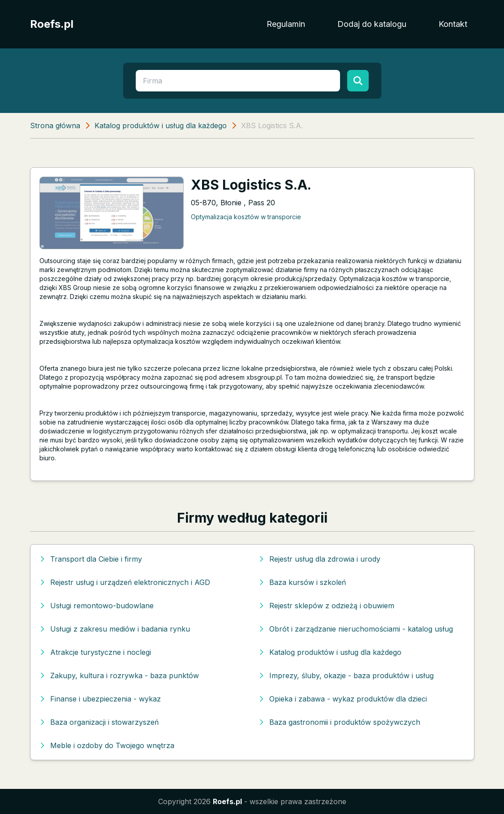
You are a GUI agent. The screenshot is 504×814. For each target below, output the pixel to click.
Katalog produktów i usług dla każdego (161, 126)
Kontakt (453, 24)
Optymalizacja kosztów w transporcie (246, 217)
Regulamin (286, 24)
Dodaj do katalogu (372, 24)
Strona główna (55, 126)
